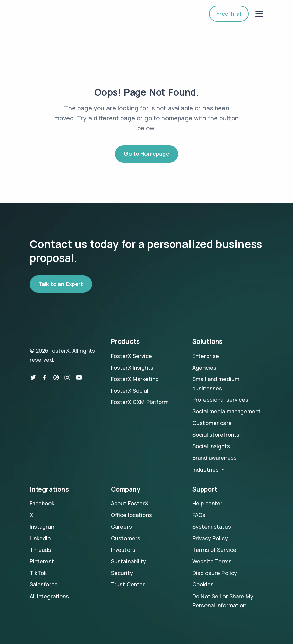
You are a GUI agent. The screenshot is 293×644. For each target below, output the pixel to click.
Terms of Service (214, 550)
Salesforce (44, 584)
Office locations (131, 515)
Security (122, 573)
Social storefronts (216, 435)
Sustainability (129, 561)
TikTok (38, 573)
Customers (126, 538)
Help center (207, 503)
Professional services (220, 400)
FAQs (199, 515)
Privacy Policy (210, 538)
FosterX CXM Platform (140, 402)
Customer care (212, 423)
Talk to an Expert (61, 284)
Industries (209, 470)
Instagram (43, 527)
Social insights (211, 446)
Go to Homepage (146, 154)
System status (212, 527)
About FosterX (130, 503)
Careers (121, 527)
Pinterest (42, 561)
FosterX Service (131, 356)
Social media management (227, 411)
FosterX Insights (132, 368)
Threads (40, 550)
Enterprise (206, 356)
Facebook (42, 503)
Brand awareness (214, 458)
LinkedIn (40, 538)
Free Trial (229, 14)
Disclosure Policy (215, 573)
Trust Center (128, 584)
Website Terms (212, 561)
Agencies (204, 368)
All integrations (49, 596)
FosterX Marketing (135, 379)
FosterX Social (130, 391)
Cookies (203, 584)
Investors (123, 550)
